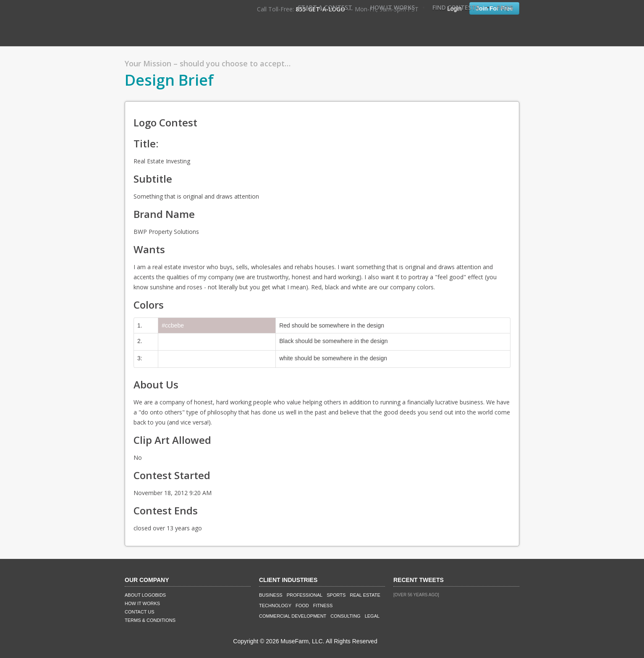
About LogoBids (145, 595)
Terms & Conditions (150, 620)
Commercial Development (293, 616)
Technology (275, 606)
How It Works (393, 7)
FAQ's (505, 7)
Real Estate (365, 595)
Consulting (345, 616)
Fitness (323, 606)
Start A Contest (325, 7)
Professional (305, 595)
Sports (336, 595)
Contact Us (140, 612)
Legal (372, 616)
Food (302, 606)
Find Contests (456, 7)
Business (271, 595)
